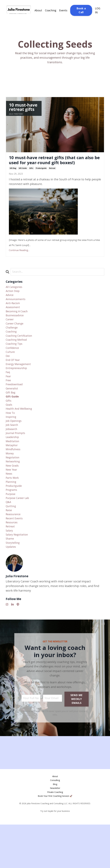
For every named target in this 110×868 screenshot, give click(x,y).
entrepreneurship (18, 388)
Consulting (55, 824)
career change (16, 337)
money (10, 484)
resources (13, 562)
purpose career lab (19, 535)
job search (13, 452)
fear (9, 397)
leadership (13, 466)
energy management (20, 383)
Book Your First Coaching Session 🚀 (55, 840)
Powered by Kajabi (55, 861)
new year (12, 502)
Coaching (51, 10)
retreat (52, 177)
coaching (12, 346)
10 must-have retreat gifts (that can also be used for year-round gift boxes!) (50, 165)
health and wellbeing (20, 434)
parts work (13, 512)
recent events (15, 558)
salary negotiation (18, 576)
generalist (13, 411)
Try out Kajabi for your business (55, 855)
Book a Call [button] (81, 10)
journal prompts (17, 461)
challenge (12, 342)
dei (8, 374)
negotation (13, 489)
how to (11, 438)
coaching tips (15, 360)
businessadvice (16, 328)
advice (10, 305)
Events (63, 10)
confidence (13, 365)
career (10, 333)
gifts (31, 177)
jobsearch (12, 457)
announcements (17, 310)
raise (9, 548)
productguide (41, 177)
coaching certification (21, 351)
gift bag (13, 177)
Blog (55, 828)
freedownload (15, 406)
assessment (14, 319)
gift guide (23, 177)
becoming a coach (18, 324)
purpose (11, 530)
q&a (9, 539)
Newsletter (55, 832)
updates (11, 590)
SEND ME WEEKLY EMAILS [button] (77, 743)
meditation (13, 470)
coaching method (18, 356)
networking (14, 493)
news (9, 507)
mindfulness (14, 480)
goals (10, 429)
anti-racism (14, 314)
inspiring (12, 443)
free (9, 402)
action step (13, 301)
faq (8, 392)
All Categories (15, 296)
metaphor (13, 475)
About (38, 10)
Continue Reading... (19, 259)
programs (12, 525)
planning (12, 516)
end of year (14, 379)
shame (10, 580)
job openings (15, 447)
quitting (11, 544)
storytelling (14, 585)
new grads (13, 498)
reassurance (14, 553)
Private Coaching (55, 836)
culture (11, 369)
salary (10, 571)
